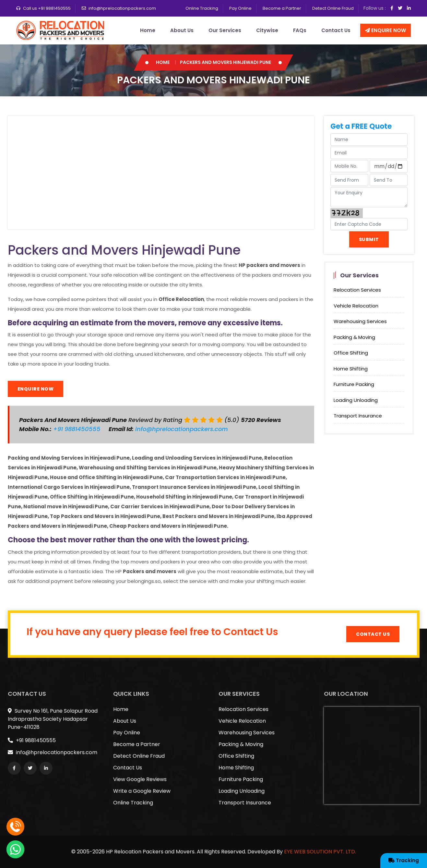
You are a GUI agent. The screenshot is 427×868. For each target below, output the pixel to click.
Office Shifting (351, 353)
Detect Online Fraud (333, 8)
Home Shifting (351, 369)
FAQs (300, 30)
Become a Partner (282, 8)
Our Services (225, 30)
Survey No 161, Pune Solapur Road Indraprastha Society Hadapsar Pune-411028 (53, 719)
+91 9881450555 (78, 429)
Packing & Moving (354, 337)
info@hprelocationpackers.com (122, 8)
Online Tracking (202, 8)
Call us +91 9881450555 (47, 8)
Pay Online (240, 8)
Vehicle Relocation (356, 306)
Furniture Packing (354, 384)
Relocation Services (357, 290)
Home (148, 30)
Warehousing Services (360, 321)
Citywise (267, 30)
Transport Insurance (358, 416)
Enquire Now (385, 30)
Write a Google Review (142, 791)
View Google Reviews (140, 779)
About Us (182, 30)
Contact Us (336, 30)
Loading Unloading (356, 400)
